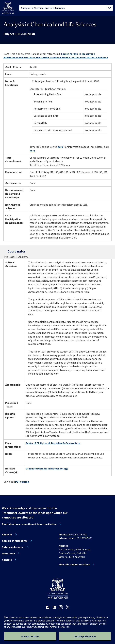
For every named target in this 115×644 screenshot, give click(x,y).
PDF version (22, 482)
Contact (7, 560)
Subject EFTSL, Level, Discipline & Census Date (53, 443)
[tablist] (66, 8)
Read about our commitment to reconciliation (29, 524)
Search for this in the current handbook (39, 57)
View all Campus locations (74, 564)
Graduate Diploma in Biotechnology (47, 468)
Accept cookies (30, 636)
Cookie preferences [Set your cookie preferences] (85, 636)
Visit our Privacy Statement (31, 627)
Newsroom (8, 553)
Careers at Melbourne (15, 541)
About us (7, 534)
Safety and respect (13, 547)
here (60, 147)
